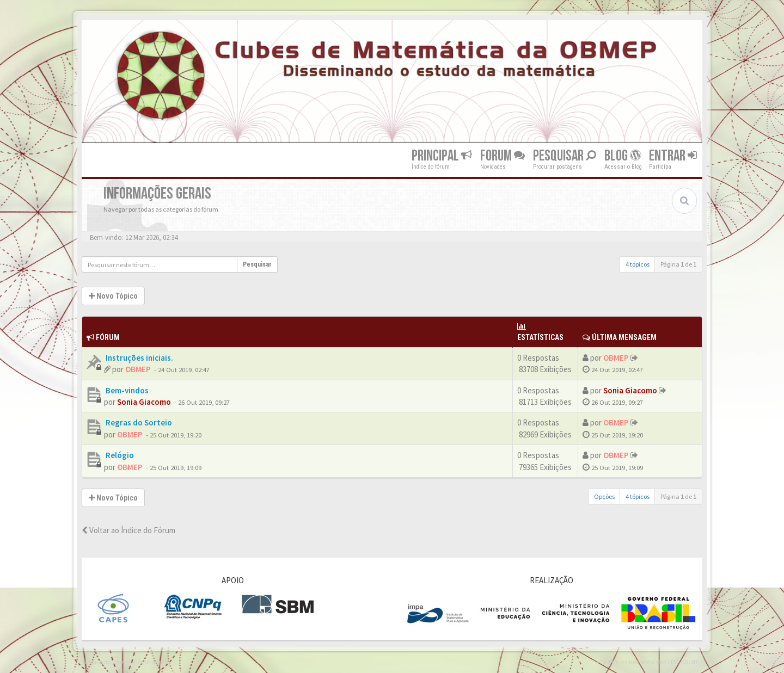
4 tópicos (638, 264)
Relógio (119, 455)
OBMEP (138, 369)
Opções (604, 496)
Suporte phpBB (149, 662)
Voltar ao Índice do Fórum (128, 530)
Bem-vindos (126, 390)
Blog (623, 156)
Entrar (673, 156)
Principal (442, 156)
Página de (678, 264)
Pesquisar (565, 156)
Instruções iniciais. (139, 358)
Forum (503, 156)
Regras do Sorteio (138, 422)
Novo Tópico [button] (113, 296)
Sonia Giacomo (144, 402)
